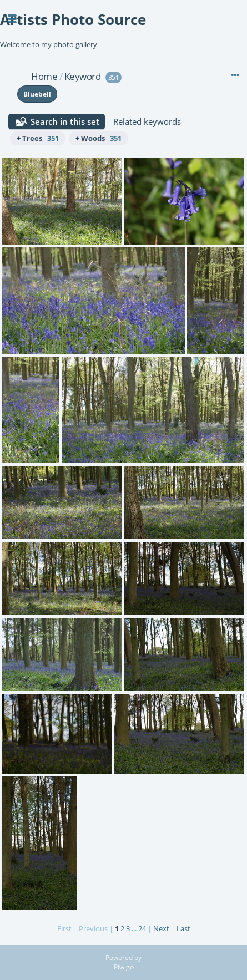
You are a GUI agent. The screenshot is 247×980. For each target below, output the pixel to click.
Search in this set (65, 121)
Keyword (83, 76)
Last (183, 928)
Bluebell (37, 94)
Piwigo (124, 967)
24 (142, 928)
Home (44, 76)
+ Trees (38, 138)
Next (161, 928)
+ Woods (99, 138)
